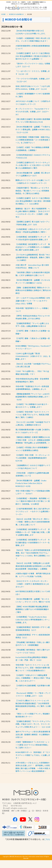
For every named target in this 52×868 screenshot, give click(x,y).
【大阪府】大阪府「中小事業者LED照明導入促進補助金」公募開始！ (32, 149)
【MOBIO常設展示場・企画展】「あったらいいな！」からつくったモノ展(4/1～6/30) (33, 600)
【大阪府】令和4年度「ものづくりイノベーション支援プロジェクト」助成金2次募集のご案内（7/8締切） (32, 415)
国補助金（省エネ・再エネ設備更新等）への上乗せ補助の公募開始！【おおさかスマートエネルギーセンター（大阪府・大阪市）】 (33, 213)
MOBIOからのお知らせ (16, 14)
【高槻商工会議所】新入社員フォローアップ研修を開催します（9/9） (33, 223)
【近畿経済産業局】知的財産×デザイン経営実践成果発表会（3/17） (33, 629)
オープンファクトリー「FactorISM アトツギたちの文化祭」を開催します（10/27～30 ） (32, 112)
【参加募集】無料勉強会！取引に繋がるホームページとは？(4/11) (33, 651)
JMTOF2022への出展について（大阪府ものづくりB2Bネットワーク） (33, 103)
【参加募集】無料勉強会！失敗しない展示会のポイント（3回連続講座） (33, 644)
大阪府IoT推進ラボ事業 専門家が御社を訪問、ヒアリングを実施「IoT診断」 (33, 575)
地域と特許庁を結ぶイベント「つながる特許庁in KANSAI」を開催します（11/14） (33, 88)
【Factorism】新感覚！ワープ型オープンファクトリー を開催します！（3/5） (33, 694)
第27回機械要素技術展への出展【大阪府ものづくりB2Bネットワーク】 (33, 431)
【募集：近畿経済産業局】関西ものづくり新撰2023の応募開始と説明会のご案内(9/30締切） (33, 290)
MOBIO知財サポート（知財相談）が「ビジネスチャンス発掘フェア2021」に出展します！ (33, 755)
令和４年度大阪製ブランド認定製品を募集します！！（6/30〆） (33, 492)
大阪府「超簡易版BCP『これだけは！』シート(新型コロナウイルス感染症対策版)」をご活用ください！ (33, 745)
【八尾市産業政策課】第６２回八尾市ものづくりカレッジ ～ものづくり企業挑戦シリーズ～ (33, 511)
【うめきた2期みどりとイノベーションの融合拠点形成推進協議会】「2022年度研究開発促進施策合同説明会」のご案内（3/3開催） (33, 705)
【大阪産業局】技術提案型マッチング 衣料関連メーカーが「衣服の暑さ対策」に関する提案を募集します (33, 532)
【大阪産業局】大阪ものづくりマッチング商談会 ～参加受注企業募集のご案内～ (33, 231)
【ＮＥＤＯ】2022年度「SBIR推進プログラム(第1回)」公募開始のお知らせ (33, 423)
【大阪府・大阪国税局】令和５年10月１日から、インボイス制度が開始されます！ (33, 40)
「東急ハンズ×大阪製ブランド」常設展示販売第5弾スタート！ (33, 715)
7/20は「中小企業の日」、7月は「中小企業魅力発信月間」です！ (32, 373)
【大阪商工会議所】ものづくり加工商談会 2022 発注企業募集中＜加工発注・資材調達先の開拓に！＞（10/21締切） (33, 201)
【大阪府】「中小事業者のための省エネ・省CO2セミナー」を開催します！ (32, 406)
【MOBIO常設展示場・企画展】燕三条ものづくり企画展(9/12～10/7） (33, 174)
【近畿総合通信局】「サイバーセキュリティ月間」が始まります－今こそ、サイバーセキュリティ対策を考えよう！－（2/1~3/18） (33, 724)
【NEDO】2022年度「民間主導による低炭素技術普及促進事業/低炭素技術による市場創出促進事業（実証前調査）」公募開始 (33, 566)
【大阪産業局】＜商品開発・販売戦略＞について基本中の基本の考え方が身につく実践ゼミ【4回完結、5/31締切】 (33, 501)
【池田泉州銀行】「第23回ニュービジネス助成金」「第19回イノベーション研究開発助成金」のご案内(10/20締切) (32, 191)
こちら (47, 839)
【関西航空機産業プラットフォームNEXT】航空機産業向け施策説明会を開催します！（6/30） (33, 397)
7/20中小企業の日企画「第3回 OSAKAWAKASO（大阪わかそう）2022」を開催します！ (33, 356)
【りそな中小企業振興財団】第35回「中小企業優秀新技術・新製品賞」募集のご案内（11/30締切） (33, 257)
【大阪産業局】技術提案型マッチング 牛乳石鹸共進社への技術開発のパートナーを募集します (33, 542)
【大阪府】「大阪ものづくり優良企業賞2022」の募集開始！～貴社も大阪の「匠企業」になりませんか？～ (33, 678)
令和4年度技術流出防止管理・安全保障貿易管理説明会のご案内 (32, 380)
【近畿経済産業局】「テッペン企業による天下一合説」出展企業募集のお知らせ (32, 325)
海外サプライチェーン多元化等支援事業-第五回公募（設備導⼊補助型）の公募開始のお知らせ (33, 734)
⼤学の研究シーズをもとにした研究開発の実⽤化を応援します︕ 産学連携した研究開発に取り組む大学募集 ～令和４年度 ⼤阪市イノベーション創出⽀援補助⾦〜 (33, 767)
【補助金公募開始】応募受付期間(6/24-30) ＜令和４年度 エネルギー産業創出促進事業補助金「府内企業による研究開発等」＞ (33, 440)
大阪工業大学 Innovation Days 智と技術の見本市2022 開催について (32, 266)
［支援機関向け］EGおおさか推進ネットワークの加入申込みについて (33, 467)
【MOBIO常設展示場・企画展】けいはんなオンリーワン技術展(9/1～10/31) (33, 281)
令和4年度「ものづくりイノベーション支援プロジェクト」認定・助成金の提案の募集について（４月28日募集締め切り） (33, 668)
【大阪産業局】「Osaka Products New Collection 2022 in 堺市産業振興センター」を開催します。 (33, 620)
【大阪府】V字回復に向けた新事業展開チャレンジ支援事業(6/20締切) (32, 449)
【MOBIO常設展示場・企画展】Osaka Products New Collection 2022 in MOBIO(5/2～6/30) (31, 483)
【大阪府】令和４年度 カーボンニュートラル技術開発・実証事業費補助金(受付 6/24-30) (33, 458)
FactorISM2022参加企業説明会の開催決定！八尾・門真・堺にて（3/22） (31, 659)
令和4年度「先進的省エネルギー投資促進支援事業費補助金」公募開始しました (32, 388)
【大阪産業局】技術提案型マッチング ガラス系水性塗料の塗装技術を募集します (33, 238)
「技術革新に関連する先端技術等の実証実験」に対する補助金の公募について (33, 274)
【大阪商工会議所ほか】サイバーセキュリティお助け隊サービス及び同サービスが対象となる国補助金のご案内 (33, 165)
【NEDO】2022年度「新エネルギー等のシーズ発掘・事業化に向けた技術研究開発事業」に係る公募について (33, 522)
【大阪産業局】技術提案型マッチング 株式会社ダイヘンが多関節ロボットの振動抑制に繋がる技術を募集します (33, 247)
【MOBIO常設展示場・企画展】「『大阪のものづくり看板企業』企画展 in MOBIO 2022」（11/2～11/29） (33, 129)
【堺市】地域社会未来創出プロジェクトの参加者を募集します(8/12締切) (33, 317)
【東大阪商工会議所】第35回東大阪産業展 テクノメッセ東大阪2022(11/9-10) (33, 120)
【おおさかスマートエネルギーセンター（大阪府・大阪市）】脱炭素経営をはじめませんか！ (32, 584)
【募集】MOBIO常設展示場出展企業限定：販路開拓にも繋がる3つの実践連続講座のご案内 (33, 609)
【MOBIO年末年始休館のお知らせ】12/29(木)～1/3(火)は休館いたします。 (31, 32)
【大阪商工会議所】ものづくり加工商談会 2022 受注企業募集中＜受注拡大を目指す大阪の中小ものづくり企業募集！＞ (33, 56)
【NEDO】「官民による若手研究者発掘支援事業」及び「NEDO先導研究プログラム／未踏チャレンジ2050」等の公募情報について (33, 554)
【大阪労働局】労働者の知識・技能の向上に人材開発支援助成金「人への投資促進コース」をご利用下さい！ (33, 140)
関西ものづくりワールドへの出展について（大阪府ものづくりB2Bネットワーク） (33, 182)
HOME (3, 14)
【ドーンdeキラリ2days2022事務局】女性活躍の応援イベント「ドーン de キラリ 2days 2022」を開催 (33, 301)
